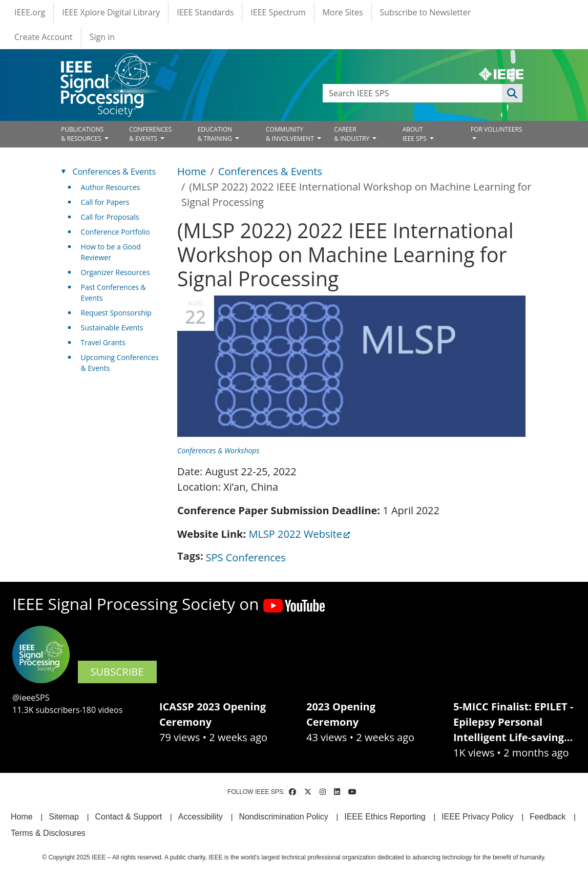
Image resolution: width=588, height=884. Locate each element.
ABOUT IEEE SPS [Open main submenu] (415, 134)
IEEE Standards (205, 12)
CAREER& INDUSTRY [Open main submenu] (352, 134)
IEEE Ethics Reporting (385, 817)
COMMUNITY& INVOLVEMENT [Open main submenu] (291, 134)
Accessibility (201, 817)
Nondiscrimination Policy (283, 817)
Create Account (44, 37)
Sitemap (64, 817)
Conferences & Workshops (218, 450)
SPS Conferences (246, 557)
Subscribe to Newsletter (426, 12)
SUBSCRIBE (117, 672)
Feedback (548, 817)
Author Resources (111, 187)
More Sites (343, 12)
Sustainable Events (112, 328)
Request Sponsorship (116, 313)
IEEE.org (30, 12)
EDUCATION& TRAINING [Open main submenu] (216, 134)
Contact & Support (128, 817)
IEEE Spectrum (278, 12)
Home (192, 171)
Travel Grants (103, 342)
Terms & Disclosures (48, 833)
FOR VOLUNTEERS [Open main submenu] (497, 129)
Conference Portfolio (115, 232)
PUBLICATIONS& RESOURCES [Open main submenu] (82, 134)
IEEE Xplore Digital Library (111, 12)
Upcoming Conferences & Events (120, 363)
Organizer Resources (115, 272)
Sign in (102, 37)
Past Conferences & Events (113, 292)
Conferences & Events (270, 171)
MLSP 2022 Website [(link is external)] (299, 534)
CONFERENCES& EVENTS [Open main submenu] (150, 134)
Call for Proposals (110, 217)
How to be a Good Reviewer (111, 252)
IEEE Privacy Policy (477, 817)
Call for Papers (105, 202)
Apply (512, 93)
